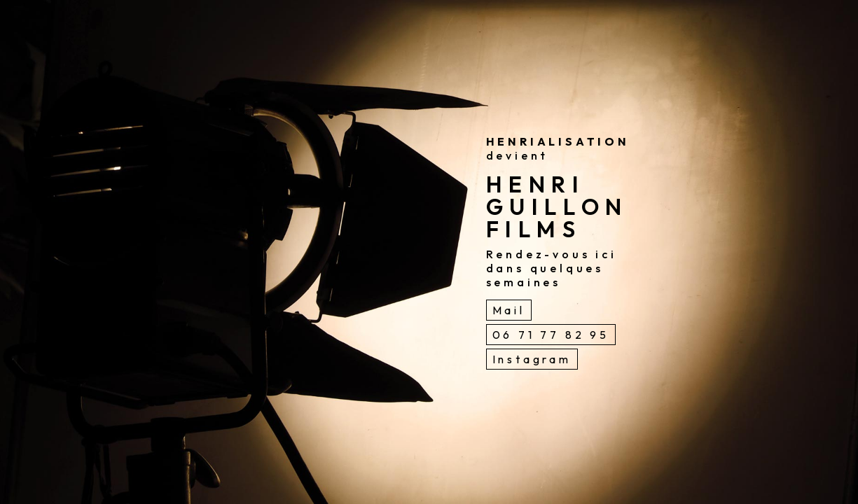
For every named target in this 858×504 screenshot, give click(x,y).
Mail (509, 310)
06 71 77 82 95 (551, 335)
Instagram (532, 359)
